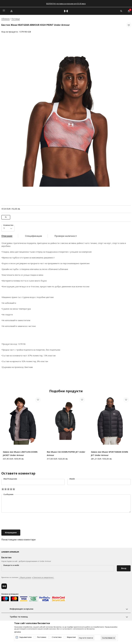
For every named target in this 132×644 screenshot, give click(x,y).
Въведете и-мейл (11, 564)
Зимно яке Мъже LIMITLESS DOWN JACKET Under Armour (20, 453)
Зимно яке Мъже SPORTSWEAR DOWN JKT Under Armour (109, 453)
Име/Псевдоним (10, 478)
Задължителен (25, 637)
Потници (16, 19)
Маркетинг (71, 637)
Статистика (57, 637)
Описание (7, 235)
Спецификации (33, 235)
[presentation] (22, 520)
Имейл (72, 478)
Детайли (18, 632)
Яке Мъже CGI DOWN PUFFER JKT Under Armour (66, 453)
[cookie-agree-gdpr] (108, 638)
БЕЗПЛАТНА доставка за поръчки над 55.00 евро (66, 4)
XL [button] (6, 216)
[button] (129, 28)
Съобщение (8, 493)
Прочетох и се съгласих (28, 577)
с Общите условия (25, 576)
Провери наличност (66, 235)
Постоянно (42, 637)
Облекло (6, 19)
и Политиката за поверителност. (43, 576)
